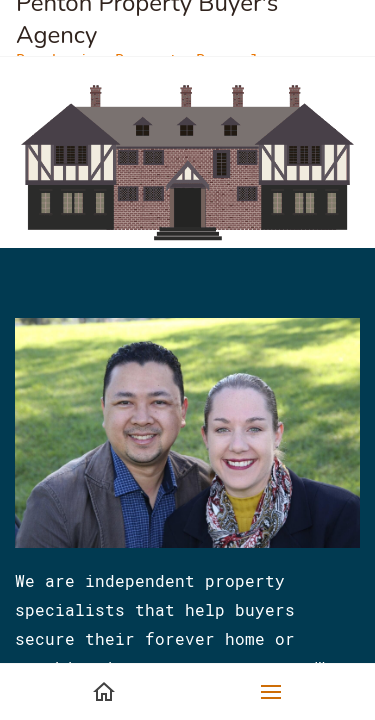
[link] (187, 91)
